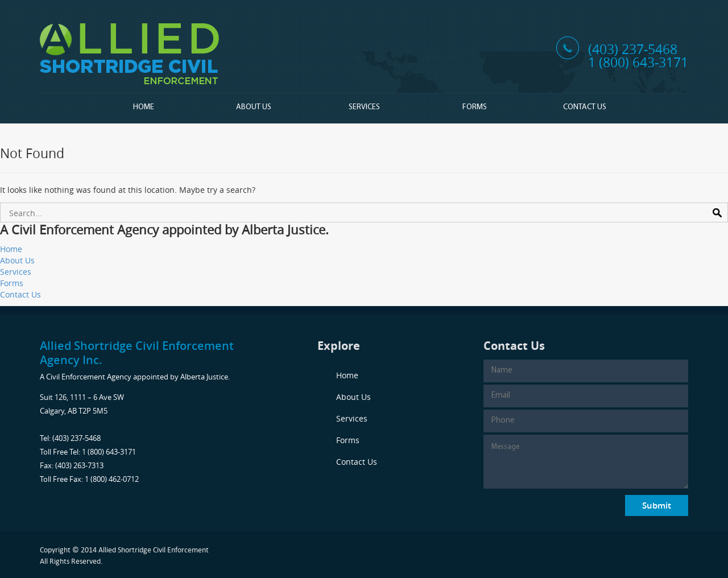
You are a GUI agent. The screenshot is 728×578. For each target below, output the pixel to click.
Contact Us (585, 107)
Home (144, 107)
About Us (254, 107)
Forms (475, 107)
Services (364, 107)
